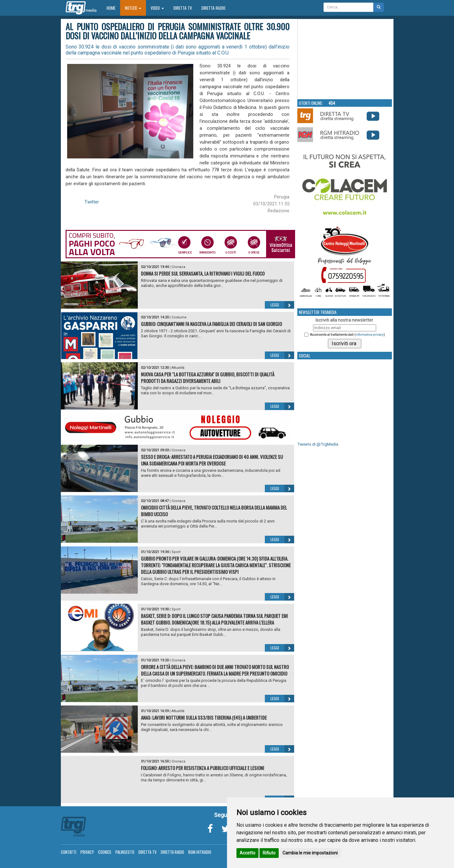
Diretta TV (183, 8)
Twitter (92, 202)
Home (113, 8)
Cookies (105, 852)
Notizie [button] (133, 8)
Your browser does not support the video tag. (345, 59)
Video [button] (157, 8)
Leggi (282, 305)
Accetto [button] (247, 853)
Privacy (87, 852)
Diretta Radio (213, 8)
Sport (176, 552)
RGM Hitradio (200, 852)
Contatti (69, 852)
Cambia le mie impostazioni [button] (310, 853)
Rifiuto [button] (269, 853)
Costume (179, 317)
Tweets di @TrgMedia (318, 444)
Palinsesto (125, 852)
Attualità (178, 368)
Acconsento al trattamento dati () (347, 335)
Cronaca (178, 267)
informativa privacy (370, 335)
